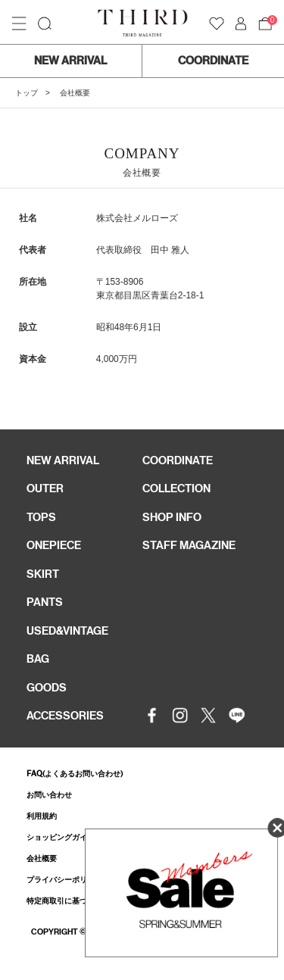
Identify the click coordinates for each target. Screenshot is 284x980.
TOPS (41, 517)
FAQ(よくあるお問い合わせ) (75, 774)
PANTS (45, 602)
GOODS (47, 688)
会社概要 (42, 858)
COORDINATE (213, 61)
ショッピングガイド (61, 837)
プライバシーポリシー (64, 880)
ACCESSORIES (65, 716)
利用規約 (42, 816)
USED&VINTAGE (67, 631)
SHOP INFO (172, 517)
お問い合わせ (49, 795)
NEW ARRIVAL (70, 61)
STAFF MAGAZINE (189, 545)
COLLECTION (176, 488)
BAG (38, 659)
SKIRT (43, 574)
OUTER (45, 488)
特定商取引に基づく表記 (68, 901)
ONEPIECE (54, 545)
